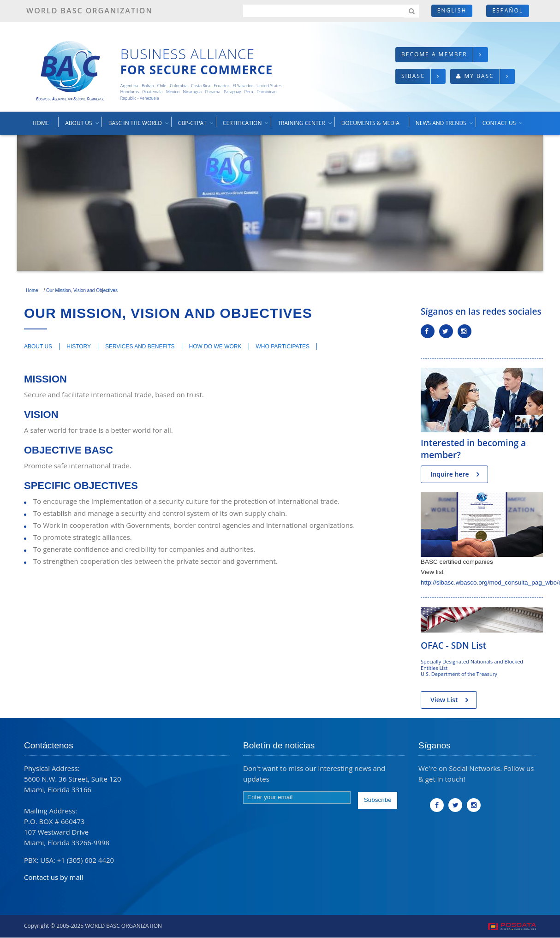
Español (508, 10)
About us (82, 126)
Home (41, 123)
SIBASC (413, 76)
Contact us (503, 126)
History (79, 347)
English (452, 10)
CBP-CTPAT (196, 126)
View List (444, 700)
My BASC (479, 76)
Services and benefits (140, 347)
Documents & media (370, 123)
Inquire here (450, 474)
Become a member (434, 54)
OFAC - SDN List (453, 645)
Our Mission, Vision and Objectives (82, 290)
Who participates (283, 347)
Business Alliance (188, 54)
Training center (305, 126)
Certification (246, 126)
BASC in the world (139, 126)
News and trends (445, 126)
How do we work (215, 347)
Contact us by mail (54, 877)
